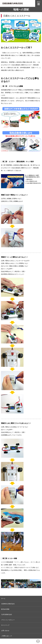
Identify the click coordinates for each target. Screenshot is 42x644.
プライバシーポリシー (8, 620)
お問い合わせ (5, 631)
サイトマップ (5, 625)
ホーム (3, 598)
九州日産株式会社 (7, 614)
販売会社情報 (5, 609)
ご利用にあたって (7, 636)
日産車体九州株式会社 (8, 604)
